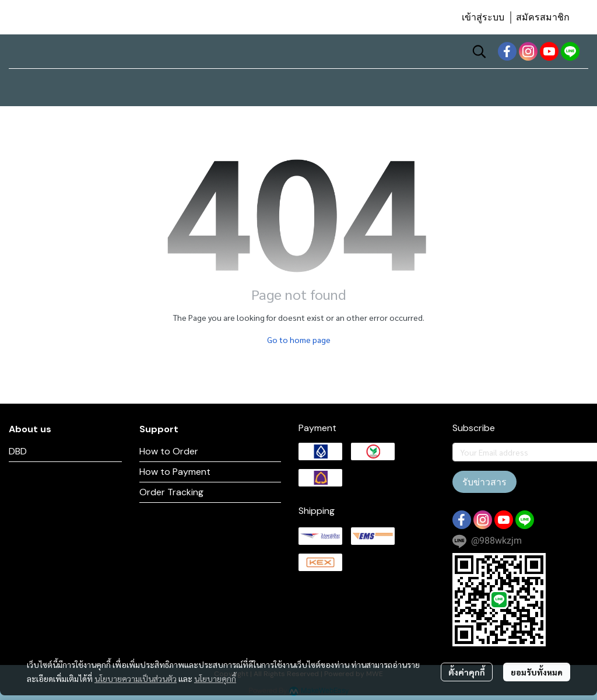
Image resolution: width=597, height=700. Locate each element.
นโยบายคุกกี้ (215, 678)
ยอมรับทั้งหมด (537, 672)
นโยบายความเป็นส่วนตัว (136, 678)
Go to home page (299, 339)
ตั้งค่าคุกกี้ (467, 672)
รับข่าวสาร (484, 482)
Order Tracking (171, 492)
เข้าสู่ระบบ (483, 17)
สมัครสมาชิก (543, 17)
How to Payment (175, 472)
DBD (18, 451)
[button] (479, 51)
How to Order (169, 451)
